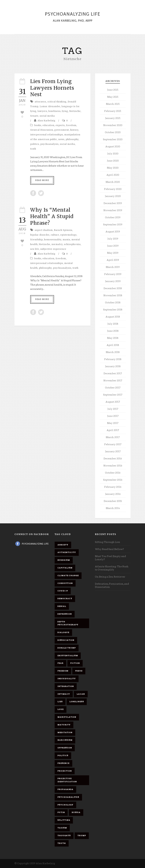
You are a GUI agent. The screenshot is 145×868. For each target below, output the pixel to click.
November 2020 (113, 125)
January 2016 (113, 494)
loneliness (54, 111)
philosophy (72, 139)
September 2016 (113, 480)
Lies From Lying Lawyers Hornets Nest (52, 88)
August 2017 (113, 402)
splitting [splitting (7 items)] (64, 820)
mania (66, 240)
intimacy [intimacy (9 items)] (64, 694)
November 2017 (113, 381)
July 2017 (113, 409)
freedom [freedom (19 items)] (63, 671)
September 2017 (113, 395)
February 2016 (113, 487)
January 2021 (113, 118)
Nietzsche (75, 111)
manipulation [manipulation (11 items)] (67, 717)
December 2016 (113, 459)
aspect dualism (44, 230)
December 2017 (113, 373)
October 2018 (113, 303)
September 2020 (113, 139)
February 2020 (113, 189)
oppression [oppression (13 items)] (65, 748)
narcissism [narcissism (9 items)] (65, 740)
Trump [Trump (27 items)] (82, 836)
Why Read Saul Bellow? (109, 549)
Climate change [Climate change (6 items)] (68, 576)
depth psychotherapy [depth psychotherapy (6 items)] (68, 623)
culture (55, 235)
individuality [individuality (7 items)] (67, 679)
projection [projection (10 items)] (65, 771)
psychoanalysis (49, 144)
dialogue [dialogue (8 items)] (63, 632)
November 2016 (113, 466)
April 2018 (113, 345)
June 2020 (113, 161)
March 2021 (113, 104)
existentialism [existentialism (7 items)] (68, 656)
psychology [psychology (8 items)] (65, 805)
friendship (37, 240)
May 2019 (113, 253)
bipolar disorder (40, 235)
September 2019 (113, 225)
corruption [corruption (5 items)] (65, 583)
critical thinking (57, 102)
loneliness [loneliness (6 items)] (77, 702)
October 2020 (113, 132)
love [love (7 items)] (61, 709)
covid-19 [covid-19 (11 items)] (63, 591)
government (62, 130)
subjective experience (53, 249)
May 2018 (113, 338)
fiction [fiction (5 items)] (75, 663)
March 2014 (113, 508)
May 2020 (113, 168)
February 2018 (113, 359)
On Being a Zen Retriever (110, 577)
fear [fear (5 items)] (60, 663)
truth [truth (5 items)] (62, 843)
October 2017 (113, 388)
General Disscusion (42, 130)
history (74, 130)
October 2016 (113, 473)
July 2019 (113, 239)
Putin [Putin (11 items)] (61, 812)
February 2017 (113, 444)
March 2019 (113, 267)
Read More (42, 180)
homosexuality (53, 240)
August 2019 (113, 232)
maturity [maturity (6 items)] (64, 725)
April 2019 (113, 260)
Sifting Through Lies (107, 542)
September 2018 (113, 310)
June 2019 (113, 246)
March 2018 (113, 352)
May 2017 (113, 423)
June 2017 (113, 416)
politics (35, 144)
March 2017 (113, 437)
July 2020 (113, 154)
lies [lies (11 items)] (60, 702)
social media (47, 116)
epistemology (68, 235)
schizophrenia (72, 244)
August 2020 (113, 147)
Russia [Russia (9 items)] (76, 812)
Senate (34, 116)
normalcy (57, 244)
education (48, 125)
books (38, 125)
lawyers (42, 111)
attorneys (40, 102)
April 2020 (113, 175)
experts (60, 125)
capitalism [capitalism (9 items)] (65, 568)
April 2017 (113, 430)
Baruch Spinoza (63, 230)
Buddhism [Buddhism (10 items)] (64, 560)
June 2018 (113, 331)
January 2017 (113, 451)
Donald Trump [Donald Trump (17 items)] (67, 648)
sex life (35, 249)
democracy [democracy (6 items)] (65, 599)
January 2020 (113, 196)
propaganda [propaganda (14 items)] (65, 789)
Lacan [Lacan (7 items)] (81, 694)
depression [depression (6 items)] (65, 614)
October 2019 (113, 217)
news (61, 139)
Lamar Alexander (50, 106)
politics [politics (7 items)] (63, 755)
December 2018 (113, 288)
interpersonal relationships (47, 135)
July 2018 (113, 324)
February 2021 (113, 111)
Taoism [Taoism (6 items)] (62, 828)
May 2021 (113, 97)
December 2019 (113, 203)
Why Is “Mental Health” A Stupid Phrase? (52, 216)
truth (33, 149)
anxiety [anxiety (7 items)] (63, 545)
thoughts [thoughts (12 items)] (64, 836)
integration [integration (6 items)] (66, 686)
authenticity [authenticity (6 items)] (67, 552)
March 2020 (113, 182)
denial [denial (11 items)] (62, 606)
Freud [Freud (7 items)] (79, 671)
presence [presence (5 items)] (63, 763)
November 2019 (113, 210)
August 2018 (113, 317)
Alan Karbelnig (47, 121)
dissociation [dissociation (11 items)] (66, 640)
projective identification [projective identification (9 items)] (67, 780)
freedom (71, 125)
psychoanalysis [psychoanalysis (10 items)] (68, 797)
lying (65, 111)
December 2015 (113, 501)
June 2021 (113, 90)
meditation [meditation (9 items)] (65, 732)
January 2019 (113, 281)
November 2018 (113, 295)
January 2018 (113, 366)
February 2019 (113, 274)
